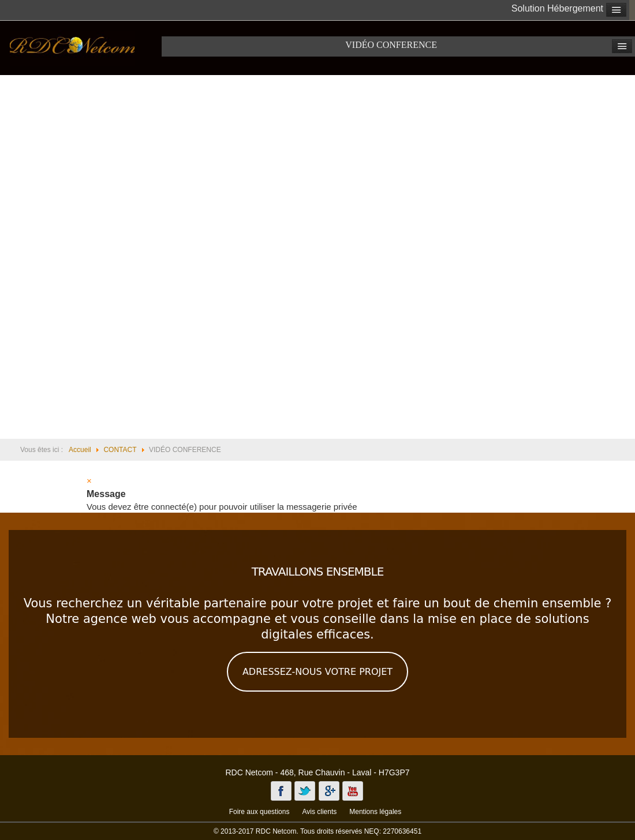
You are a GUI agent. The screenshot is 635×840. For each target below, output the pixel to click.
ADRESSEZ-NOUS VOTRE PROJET (317, 672)
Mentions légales (375, 812)
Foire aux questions (259, 812)
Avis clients (319, 812)
